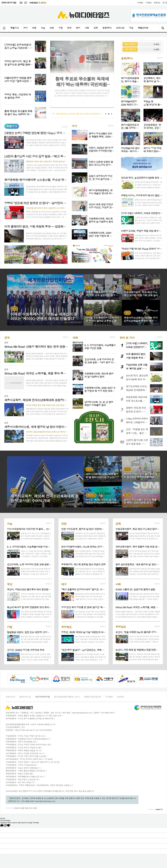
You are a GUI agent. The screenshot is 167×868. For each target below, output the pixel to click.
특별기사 (14, 28)
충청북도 (66, 627)
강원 (61, 28)
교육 (96, 28)
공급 (131, 28)
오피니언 (120, 28)
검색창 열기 (163, 28)
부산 (10, 584)
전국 (69, 28)
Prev (106, 114)
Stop (109, 114)
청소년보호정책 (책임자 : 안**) (67, 697)
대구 (64, 584)
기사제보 (140, 3)
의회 (34, 28)
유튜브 (21, 3)
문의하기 (121, 697)
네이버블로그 (26, 3)
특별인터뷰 (143, 28)
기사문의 (149, 3)
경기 (25, 28)
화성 (78, 28)
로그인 (165, 3)
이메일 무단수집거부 (92, 697)
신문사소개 (10, 697)
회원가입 (157, 3)
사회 (87, 28)
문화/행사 (107, 28)
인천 (52, 28)
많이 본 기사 (127, 338)
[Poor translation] (7, 826)
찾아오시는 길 (25, 697)
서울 (43, 28)
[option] (14, 679)
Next (112, 114)
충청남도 (121, 627)
